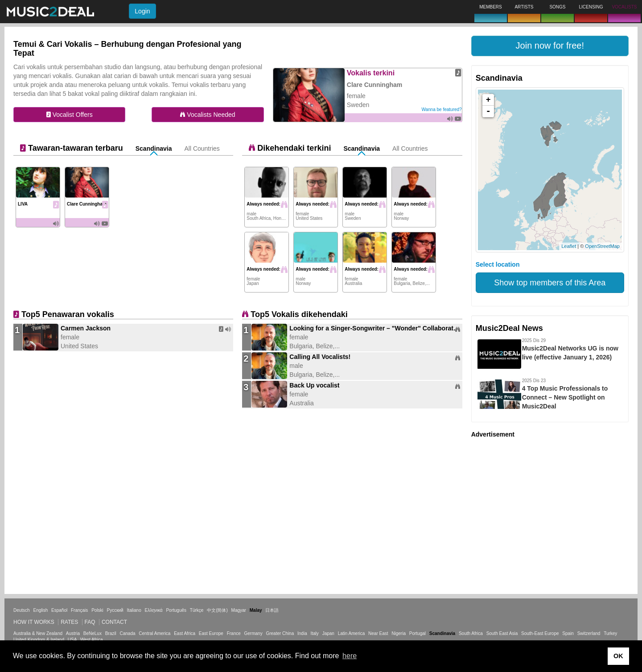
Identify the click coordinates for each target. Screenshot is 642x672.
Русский (115, 610)
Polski (97, 610)
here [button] (350, 656)
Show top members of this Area (550, 283)
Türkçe (197, 610)
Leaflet (569, 246)
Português (176, 610)
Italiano (134, 610)
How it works (34, 622)
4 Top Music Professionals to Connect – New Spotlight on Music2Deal (565, 397)
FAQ (90, 622)
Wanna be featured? (441, 109)
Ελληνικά (154, 610)
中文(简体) (217, 610)
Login (142, 11)
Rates (69, 622)
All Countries (202, 148)
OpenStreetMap (602, 246)
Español (59, 610)
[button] (550, 46)
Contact (114, 622)
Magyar (239, 610)
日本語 (272, 610)
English (40, 610)
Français (79, 610)
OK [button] (618, 656)
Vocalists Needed (208, 115)
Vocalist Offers (70, 115)
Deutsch (22, 610)
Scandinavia (154, 148)
